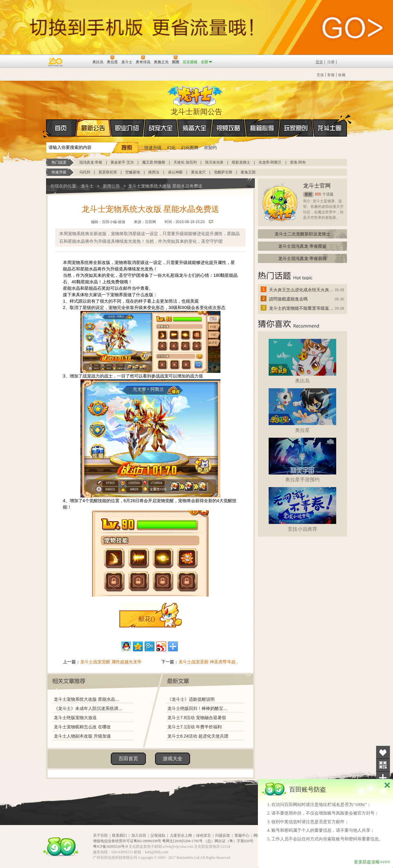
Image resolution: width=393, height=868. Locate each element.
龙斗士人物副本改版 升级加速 (82, 736)
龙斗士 (196, 94)
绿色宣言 (204, 835)
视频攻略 (228, 128)
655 (318, 194)
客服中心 (242, 835)
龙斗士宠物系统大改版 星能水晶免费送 (88, 699)
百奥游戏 (56, 62)
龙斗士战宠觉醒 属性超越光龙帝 (111, 662)
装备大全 (195, 128)
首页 (47, 128)
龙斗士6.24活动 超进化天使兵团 (198, 736)
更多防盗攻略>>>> (372, 862)
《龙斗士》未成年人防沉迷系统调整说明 (88, 708)
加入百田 (139, 835)
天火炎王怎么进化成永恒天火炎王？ (302, 290)
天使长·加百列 (185, 162)
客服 (331, 75)
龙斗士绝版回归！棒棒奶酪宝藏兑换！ (199, 708)
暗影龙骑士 (241, 162)
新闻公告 (111, 186)
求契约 (210, 148)
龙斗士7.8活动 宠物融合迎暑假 (197, 718)
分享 (383, 778)
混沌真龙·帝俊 (91, 162)
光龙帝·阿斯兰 (270, 162)
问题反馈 (223, 835)
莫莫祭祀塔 (108, 172)
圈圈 (308, 194)
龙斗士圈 (330, 122)
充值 (320, 75)
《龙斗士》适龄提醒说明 (191, 699)
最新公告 (93, 128)
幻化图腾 (190, 148)
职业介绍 (127, 128)
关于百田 (100, 835)
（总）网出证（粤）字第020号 (228, 841)
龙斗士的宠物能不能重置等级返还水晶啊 (302, 308)
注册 (331, 62)
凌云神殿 (175, 172)
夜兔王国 (248, 172)
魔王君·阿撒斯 (154, 162)
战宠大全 (161, 128)
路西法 (154, 172)
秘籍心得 (262, 128)
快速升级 (153, 148)
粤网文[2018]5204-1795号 (182, 841)
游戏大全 (173, 759)
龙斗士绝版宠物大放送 (75, 718)
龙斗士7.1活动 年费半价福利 (195, 727)
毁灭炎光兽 (214, 162)
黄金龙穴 (198, 172)
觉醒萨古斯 (223, 172)
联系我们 (119, 835)
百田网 (79, 61)
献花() (147, 619)
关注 (383, 765)
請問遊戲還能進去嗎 (288, 299)
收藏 (342, 75)
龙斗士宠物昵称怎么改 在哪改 (82, 727)
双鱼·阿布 (298, 162)
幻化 (171, 148)
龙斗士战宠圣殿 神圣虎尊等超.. (208, 662)
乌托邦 (85, 172)
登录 (319, 62)
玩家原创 (296, 128)
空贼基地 (133, 172)
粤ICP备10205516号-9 (110, 847)
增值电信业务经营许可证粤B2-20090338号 (127, 841)
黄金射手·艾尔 (122, 162)
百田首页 (128, 759)
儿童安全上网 (181, 835)
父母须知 (158, 835)
